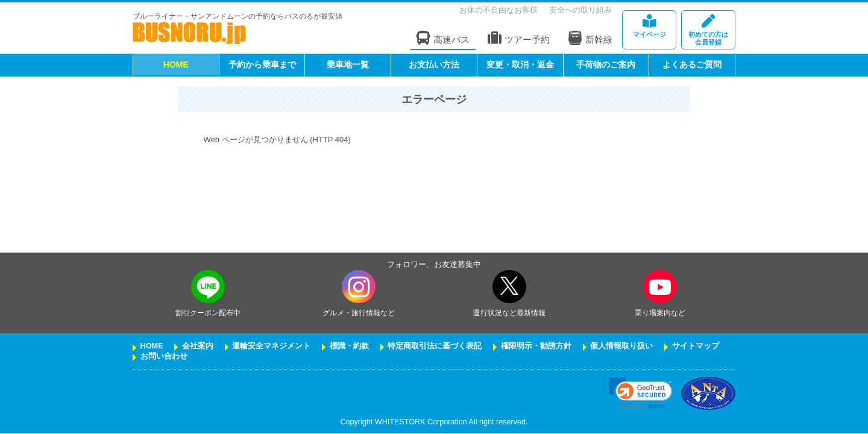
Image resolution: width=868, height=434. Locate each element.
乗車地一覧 (348, 64)
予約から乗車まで (262, 64)
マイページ (649, 26)
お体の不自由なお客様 (498, 10)
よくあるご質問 (692, 64)
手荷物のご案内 (606, 64)
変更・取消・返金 (520, 64)
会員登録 (708, 30)
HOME (176, 64)
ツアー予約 (519, 38)
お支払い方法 (434, 64)
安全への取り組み (580, 10)
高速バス (443, 38)
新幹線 (590, 38)
